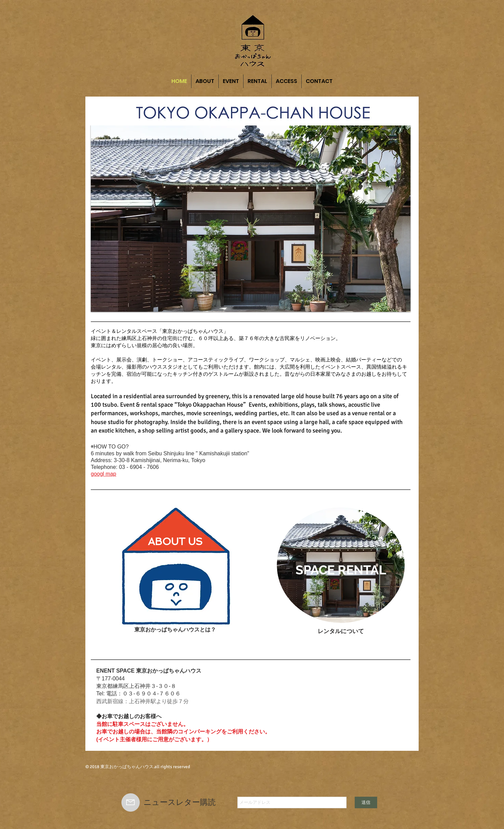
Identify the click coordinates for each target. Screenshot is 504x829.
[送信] (366, 802)
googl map (104, 474)
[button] (251, 216)
